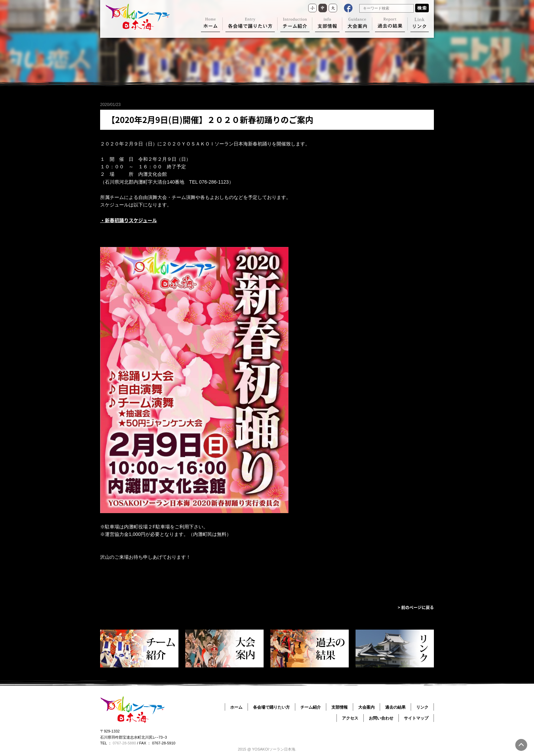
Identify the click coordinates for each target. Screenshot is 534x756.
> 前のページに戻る (416, 607)
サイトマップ (416, 718)
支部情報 (340, 707)
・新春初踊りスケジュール (129, 220)
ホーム (236, 707)
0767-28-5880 (124, 743)
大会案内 (366, 707)
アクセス (350, 718)
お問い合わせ (381, 718)
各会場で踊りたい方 (271, 707)
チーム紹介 (311, 707)
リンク (422, 707)
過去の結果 (395, 707)
